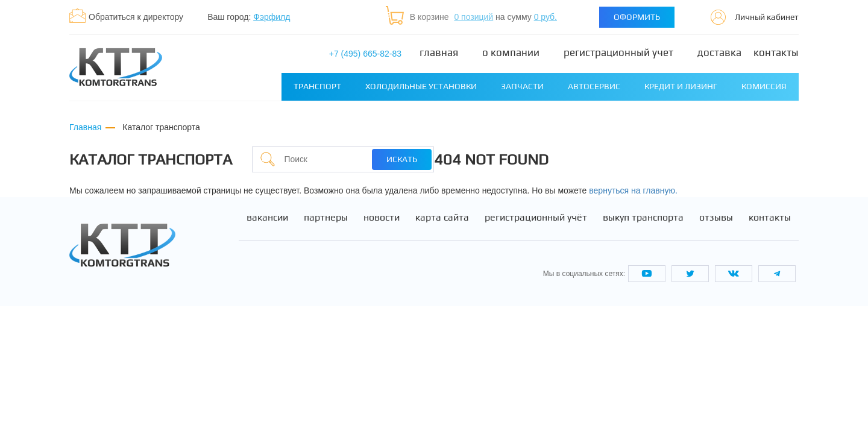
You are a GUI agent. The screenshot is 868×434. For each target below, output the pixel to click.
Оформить (637, 17)
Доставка (719, 53)
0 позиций (473, 17)
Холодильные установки (421, 86)
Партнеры (326, 218)
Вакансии (267, 218)
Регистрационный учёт (536, 218)
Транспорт (317, 86)
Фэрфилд (272, 17)
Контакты (776, 53)
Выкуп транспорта (643, 218)
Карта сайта (442, 218)
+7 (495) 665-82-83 (365, 54)
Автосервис (594, 86)
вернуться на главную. (633, 190)
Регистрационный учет (618, 53)
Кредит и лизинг (681, 86)
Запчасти (522, 86)
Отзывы (716, 218)
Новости (382, 218)
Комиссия (764, 86)
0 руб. (546, 17)
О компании (511, 53)
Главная (439, 53)
